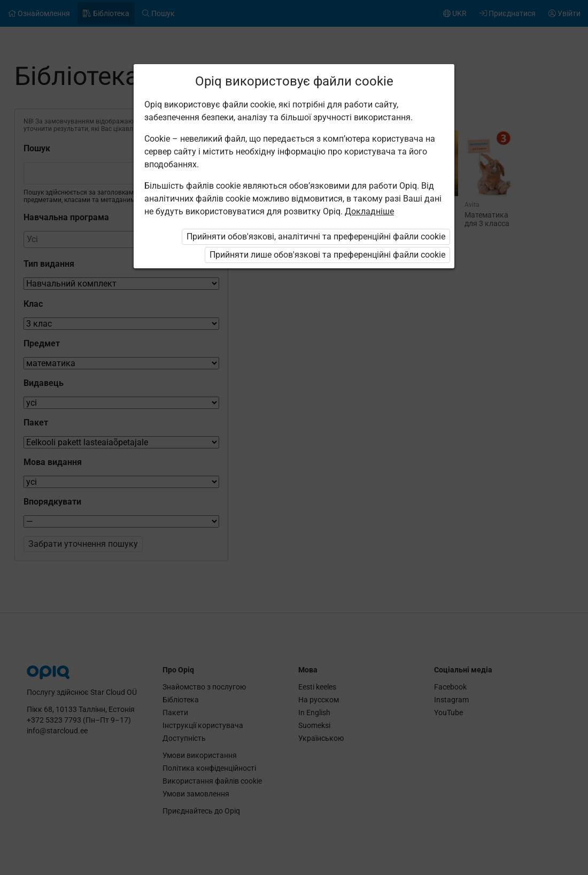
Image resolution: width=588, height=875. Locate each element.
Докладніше (369, 211)
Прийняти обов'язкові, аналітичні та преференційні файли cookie (316, 237)
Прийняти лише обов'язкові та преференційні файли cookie (327, 255)
